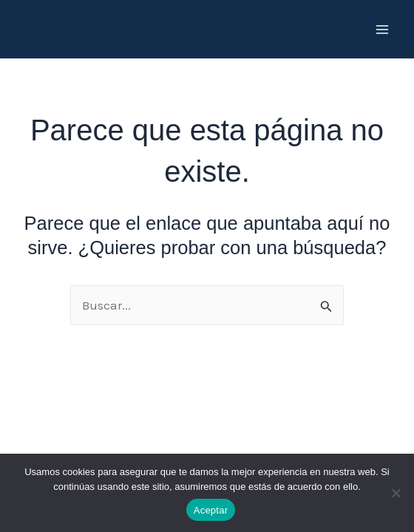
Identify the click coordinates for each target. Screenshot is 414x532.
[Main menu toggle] (383, 30)
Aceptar (211, 510)
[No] (396, 493)
